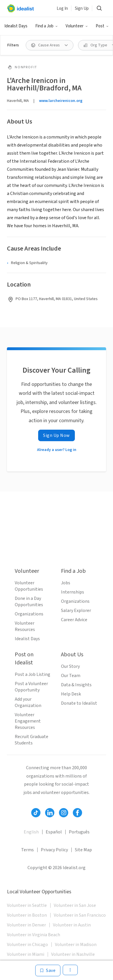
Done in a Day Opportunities (29, 602)
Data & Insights (76, 685)
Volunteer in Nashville (73, 954)
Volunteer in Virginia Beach (34, 935)
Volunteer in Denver (26, 925)
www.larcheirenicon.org (61, 101)
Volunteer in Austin (72, 925)
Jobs (66, 583)
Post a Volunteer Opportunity (31, 687)
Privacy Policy (54, 850)
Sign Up (82, 8)
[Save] (48, 970)
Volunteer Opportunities (29, 586)
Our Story (70, 666)
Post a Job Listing (33, 674)
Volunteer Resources (25, 626)
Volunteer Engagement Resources (28, 721)
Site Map (83, 850)
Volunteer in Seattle (27, 905)
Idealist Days (16, 26)
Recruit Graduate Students (32, 740)
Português (79, 832)
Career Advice (74, 620)
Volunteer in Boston (27, 915)
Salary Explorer (76, 611)
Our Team (71, 676)
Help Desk (71, 694)
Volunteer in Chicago (27, 945)
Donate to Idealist (79, 703)
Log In (62, 8)
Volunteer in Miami (26, 954)
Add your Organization (28, 702)
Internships (73, 592)
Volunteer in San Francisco (80, 915)
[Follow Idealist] (36, 813)
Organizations (29, 614)
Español (54, 832)
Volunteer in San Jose (75, 905)
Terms (27, 850)
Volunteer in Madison (76, 945)
